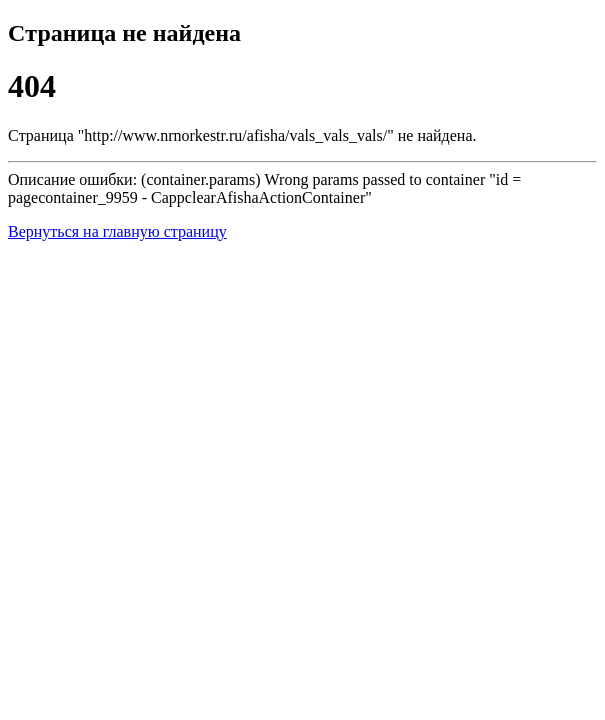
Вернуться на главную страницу (117, 231)
